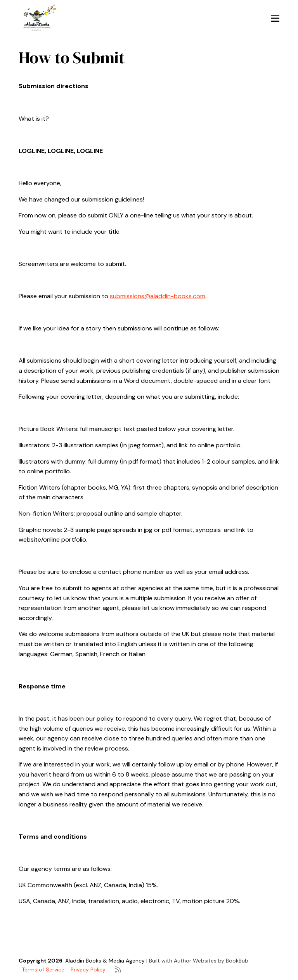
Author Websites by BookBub (211, 961)
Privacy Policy (88, 970)
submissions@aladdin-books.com (158, 296)
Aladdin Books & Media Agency (105, 961)
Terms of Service (43, 970)
